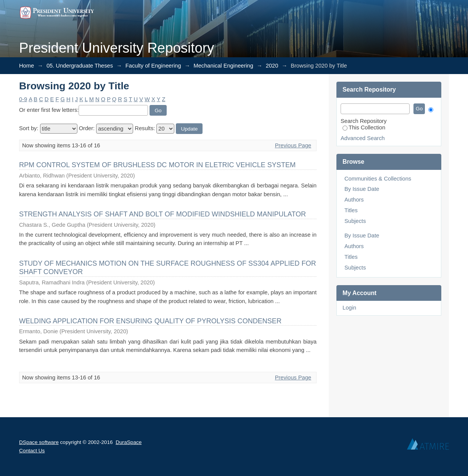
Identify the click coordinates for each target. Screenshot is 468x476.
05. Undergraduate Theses (80, 66)
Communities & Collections (378, 179)
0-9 (23, 99)
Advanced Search (363, 138)
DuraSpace (129, 442)
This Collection (364, 127)
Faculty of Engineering (153, 66)
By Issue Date (362, 189)
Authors (354, 200)
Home (27, 66)
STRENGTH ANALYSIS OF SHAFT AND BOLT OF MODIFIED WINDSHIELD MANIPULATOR (162, 214)
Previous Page (293, 145)
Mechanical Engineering (223, 66)
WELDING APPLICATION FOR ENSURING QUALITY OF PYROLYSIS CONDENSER (150, 321)
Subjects (355, 221)
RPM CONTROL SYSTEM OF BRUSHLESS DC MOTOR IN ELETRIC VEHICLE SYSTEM (157, 165)
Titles (351, 210)
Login (349, 308)
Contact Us (32, 451)
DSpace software (39, 442)
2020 (272, 66)
